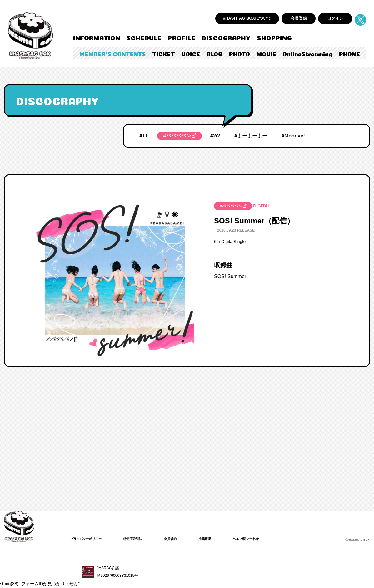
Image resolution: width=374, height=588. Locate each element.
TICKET (164, 53)
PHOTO (239, 53)
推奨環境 (218, 539)
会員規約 (182, 539)
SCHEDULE (144, 37)
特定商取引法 (141, 539)
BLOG (214, 53)
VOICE (191, 53)
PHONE (349, 53)
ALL (144, 136)
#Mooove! (293, 136)
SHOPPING (274, 37)
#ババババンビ (180, 136)
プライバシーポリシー (89, 539)
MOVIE (266, 53)
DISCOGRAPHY (226, 37)
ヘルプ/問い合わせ (263, 539)
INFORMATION (97, 37)
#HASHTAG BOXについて (247, 18)
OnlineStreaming (307, 53)
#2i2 (215, 136)
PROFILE (182, 37)
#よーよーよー (251, 136)
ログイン (335, 18)
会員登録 (299, 18)
